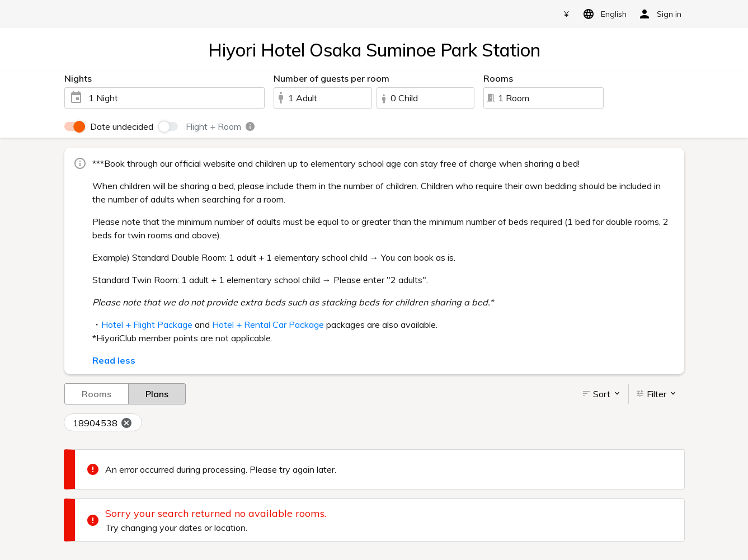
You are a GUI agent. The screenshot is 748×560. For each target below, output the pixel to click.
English (603, 14)
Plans (157, 393)
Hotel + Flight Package (147, 324)
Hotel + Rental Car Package (268, 324)
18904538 (103, 423)
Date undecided (122, 126)
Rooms (97, 393)
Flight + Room (221, 126)
